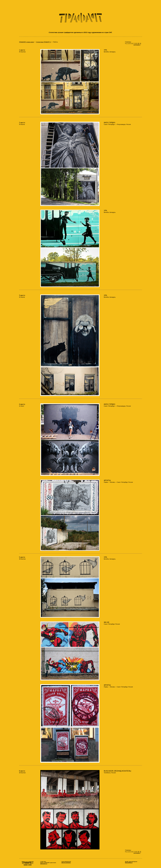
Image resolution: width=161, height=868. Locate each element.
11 (140, 43)
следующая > (137, 45)
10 (138, 43)
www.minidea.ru (129, 863)
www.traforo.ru (44, 864)
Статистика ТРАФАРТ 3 (43, 42)
